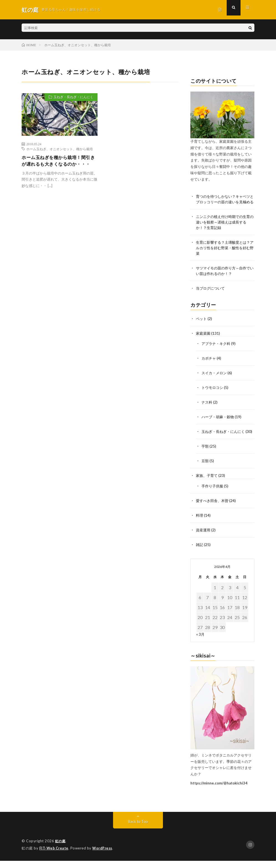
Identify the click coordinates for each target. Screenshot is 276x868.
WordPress (104, 856)
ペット (202, 325)
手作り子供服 (213, 495)
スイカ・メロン (215, 378)
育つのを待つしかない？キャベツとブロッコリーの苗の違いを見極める (225, 202)
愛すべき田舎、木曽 (213, 509)
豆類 (205, 470)
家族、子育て (208, 484)
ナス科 (207, 407)
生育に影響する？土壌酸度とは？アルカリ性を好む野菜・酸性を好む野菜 (225, 254)
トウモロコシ (213, 392)
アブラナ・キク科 (217, 349)
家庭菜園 (204, 339)
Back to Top (138, 829)
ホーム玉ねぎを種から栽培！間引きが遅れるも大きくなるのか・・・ (57, 165)
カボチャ (209, 364)
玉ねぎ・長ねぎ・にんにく (70, 98)
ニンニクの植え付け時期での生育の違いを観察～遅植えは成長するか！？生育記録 (225, 228)
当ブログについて (211, 294)
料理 (200, 523)
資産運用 (204, 538)
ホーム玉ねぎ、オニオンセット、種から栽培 (60, 149)
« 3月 (200, 642)
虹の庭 (61, 849)
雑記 (200, 552)
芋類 (205, 456)
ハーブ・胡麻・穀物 (219, 421)
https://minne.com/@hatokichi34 (219, 791)
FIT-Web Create (54, 856)
